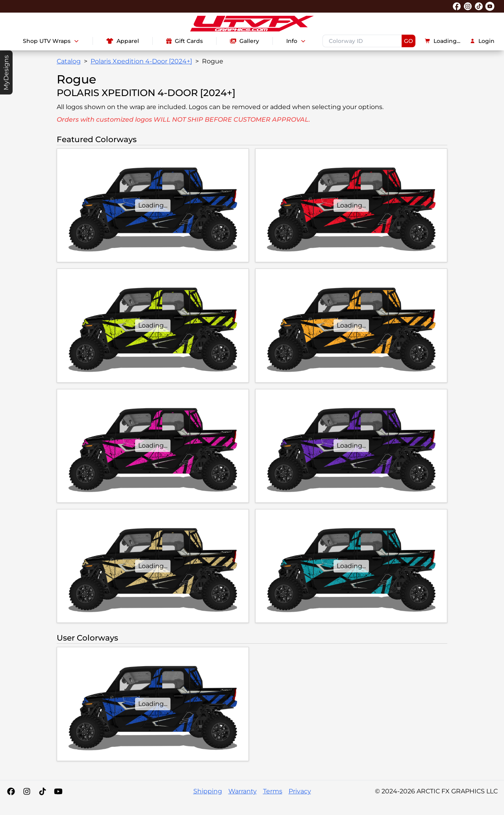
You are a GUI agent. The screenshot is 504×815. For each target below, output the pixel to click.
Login (482, 41)
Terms (273, 791)
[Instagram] (27, 791)
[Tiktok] (43, 791)
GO (409, 41)
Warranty (243, 791)
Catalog (69, 61)
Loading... (443, 41)
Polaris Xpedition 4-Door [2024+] (141, 61)
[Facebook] (11, 791)
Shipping (208, 791)
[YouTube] (58, 791)
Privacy (300, 791)
